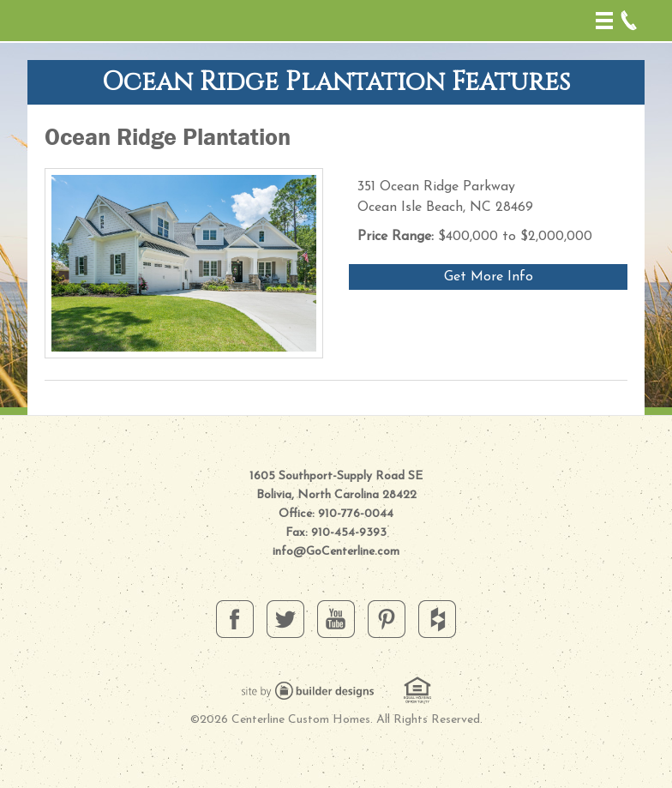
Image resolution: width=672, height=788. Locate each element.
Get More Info (489, 277)
